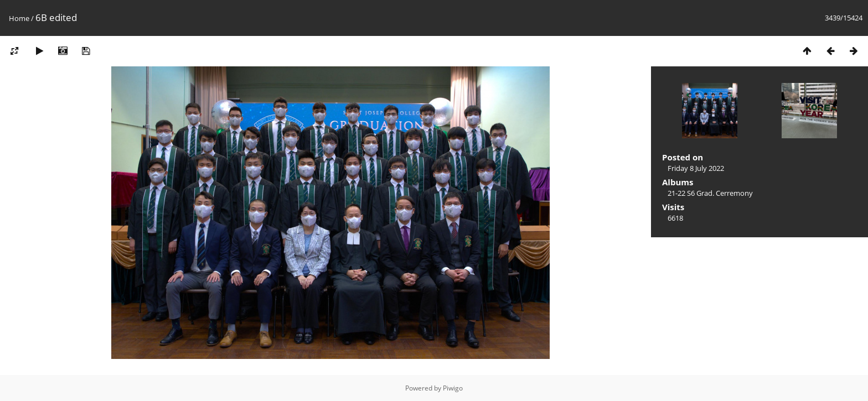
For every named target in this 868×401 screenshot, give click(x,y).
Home (19, 18)
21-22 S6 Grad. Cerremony (710, 193)
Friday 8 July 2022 (696, 168)
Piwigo (453, 388)
